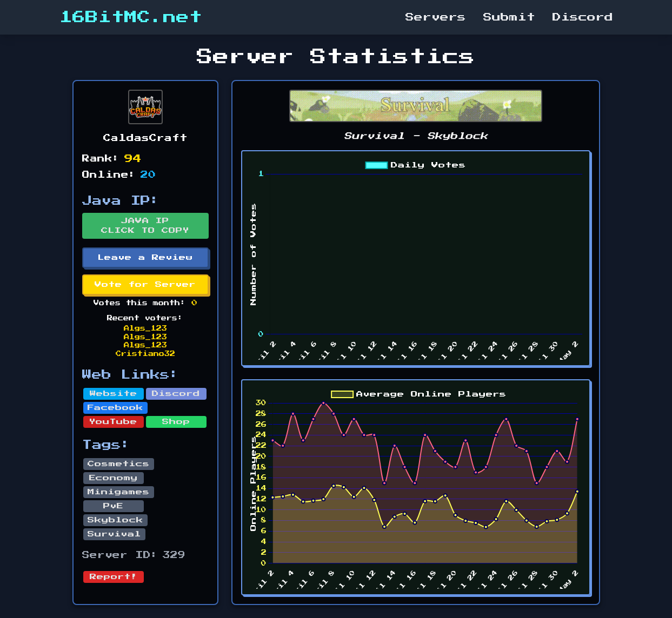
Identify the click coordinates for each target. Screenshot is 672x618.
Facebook (115, 408)
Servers (436, 17)
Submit (509, 17)
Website (114, 394)
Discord (583, 17)
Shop (176, 422)
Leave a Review (145, 258)
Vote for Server (145, 285)
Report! (114, 577)
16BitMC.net (131, 17)
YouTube (113, 422)
